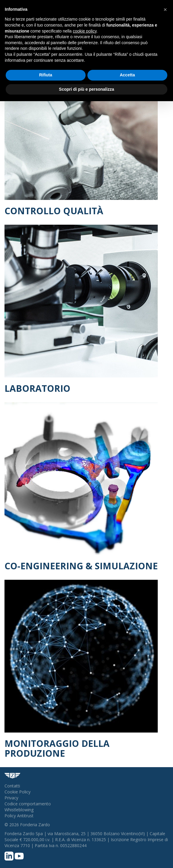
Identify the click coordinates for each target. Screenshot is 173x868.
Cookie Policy (18, 792)
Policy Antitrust (19, 816)
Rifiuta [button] (46, 75)
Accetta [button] (127, 75)
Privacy (11, 798)
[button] (165, 10)
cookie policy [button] (85, 31)
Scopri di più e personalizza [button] (86, 89)
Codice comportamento (28, 804)
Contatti (12, 786)
